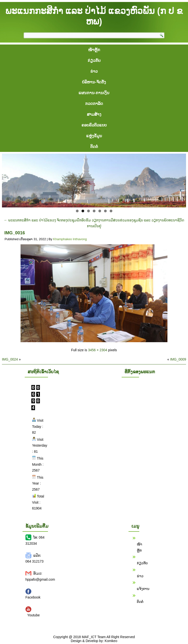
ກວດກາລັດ (94, 104)
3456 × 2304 (98, 350)
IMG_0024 (10, 359)
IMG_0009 (178, 359)
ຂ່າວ (94, 71)
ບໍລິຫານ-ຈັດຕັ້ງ (94, 82)
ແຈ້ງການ (143, 589)
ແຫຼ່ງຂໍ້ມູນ (94, 136)
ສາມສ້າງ (94, 114)
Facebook (33, 597)
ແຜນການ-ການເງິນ (94, 93)
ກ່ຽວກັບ (94, 61)
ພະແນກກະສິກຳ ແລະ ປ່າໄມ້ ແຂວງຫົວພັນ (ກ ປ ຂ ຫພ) (94, 16)
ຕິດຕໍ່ (94, 147)
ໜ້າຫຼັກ (94, 50)
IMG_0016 (15, 233)
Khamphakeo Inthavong (70, 239)
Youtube (33, 615)
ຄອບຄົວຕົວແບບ (94, 125)
